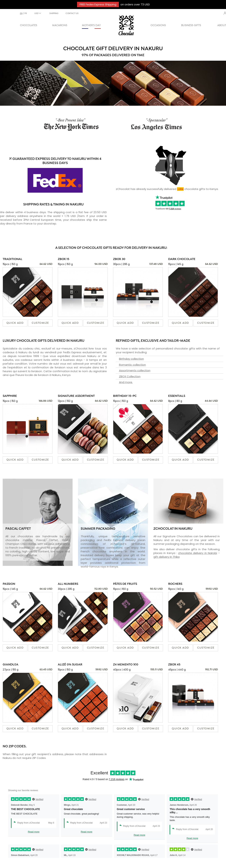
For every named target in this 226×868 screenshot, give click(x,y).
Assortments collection (135, 370)
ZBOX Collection (130, 376)
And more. (126, 382)
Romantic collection (132, 365)
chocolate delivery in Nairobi (198, 553)
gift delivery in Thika (166, 557)
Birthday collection (131, 359)
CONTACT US (72, 13)
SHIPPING (54, 13)
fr (26, 13)
